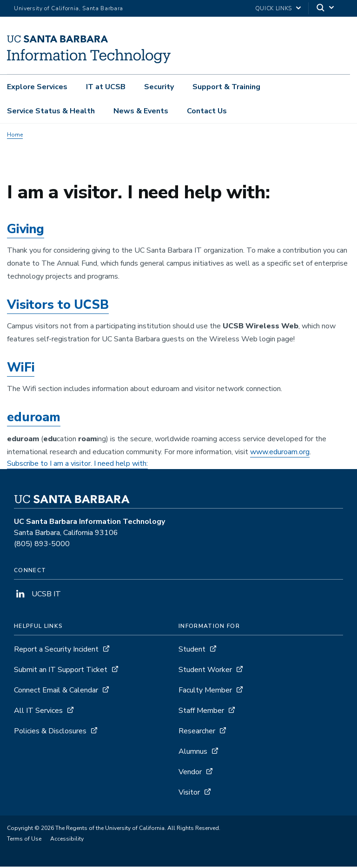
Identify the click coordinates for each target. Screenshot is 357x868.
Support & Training (226, 87)
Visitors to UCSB (58, 306)
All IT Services (38, 712)
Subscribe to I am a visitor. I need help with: (77, 465)
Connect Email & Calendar (56, 692)
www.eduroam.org (280, 453)
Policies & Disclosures (50, 732)
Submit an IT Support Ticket (61, 671)
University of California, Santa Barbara (69, 8)
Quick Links (274, 8)
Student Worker (205, 671)
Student (192, 651)
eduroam (34, 419)
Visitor (189, 794)
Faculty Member (205, 692)
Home (15, 136)
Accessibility (67, 840)
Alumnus (193, 753)
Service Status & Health (51, 111)
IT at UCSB (106, 87)
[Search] (326, 9)
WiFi (21, 369)
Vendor (190, 773)
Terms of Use (24, 840)
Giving (26, 231)
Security (159, 87)
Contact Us (207, 111)
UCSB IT (37, 595)
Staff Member (201, 712)
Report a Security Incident (56, 651)
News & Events (141, 111)
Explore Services (37, 87)
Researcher (197, 732)
